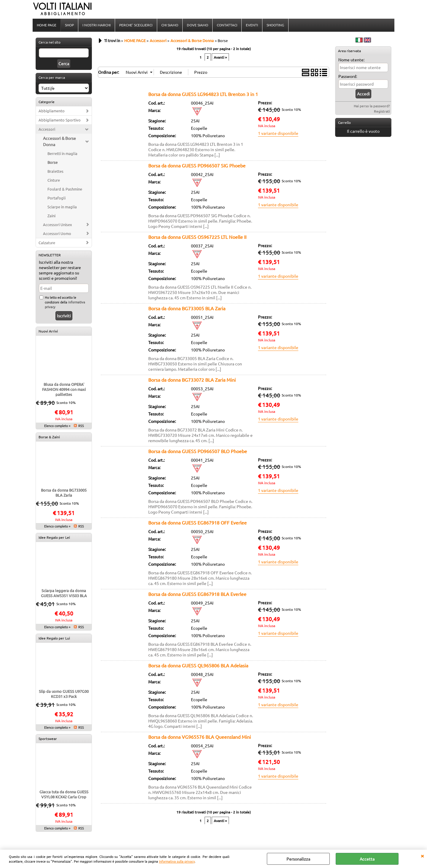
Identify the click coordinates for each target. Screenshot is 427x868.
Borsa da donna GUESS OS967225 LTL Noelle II (197, 237)
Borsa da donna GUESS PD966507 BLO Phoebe (198, 452)
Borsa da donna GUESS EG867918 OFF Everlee (197, 523)
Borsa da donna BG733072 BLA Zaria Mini (192, 380)
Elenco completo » (57, 426)
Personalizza (298, 859)
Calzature (47, 243)
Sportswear (48, 739)
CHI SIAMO (169, 25)
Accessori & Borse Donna (59, 142)
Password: (348, 77)
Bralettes (55, 172)
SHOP (69, 25)
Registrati (382, 112)
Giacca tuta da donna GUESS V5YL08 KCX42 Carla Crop (64, 795)
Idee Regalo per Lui (54, 639)
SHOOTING (275, 25)
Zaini (51, 216)
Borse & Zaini (49, 437)
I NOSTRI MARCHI (97, 25)
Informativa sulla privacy (177, 861)
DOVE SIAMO (197, 25)
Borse (52, 163)
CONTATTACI (227, 25)
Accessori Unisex (58, 225)
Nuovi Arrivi (48, 332)
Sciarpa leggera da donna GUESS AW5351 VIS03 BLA (64, 594)
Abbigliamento (52, 111)
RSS (81, 426)
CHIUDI (422, 856)
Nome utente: (351, 60)
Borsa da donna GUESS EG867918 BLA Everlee (197, 594)
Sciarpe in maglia (62, 207)
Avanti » (220, 58)
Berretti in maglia (62, 154)
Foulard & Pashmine (65, 190)
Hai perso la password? (372, 106)
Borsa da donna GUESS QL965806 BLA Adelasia (198, 666)
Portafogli (56, 198)
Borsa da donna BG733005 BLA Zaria (64, 493)
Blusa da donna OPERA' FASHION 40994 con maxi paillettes (64, 390)
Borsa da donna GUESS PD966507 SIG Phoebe (197, 166)
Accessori (47, 130)
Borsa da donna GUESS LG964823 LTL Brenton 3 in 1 (203, 95)
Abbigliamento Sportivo (60, 120)
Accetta (367, 859)
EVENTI (252, 25)
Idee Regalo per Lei (54, 538)
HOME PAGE (47, 25)
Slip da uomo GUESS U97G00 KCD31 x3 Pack (64, 694)
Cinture (54, 181)
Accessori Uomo (57, 234)
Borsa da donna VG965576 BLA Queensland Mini (200, 737)
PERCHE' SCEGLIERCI (136, 25)
